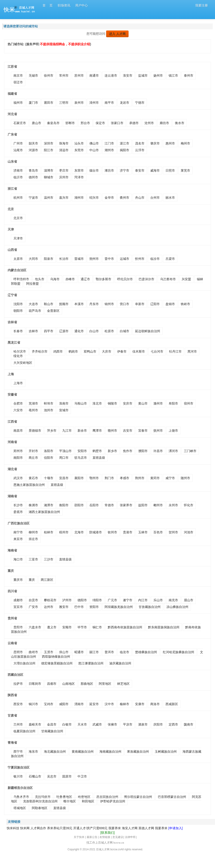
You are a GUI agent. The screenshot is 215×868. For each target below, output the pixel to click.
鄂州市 (94, 478)
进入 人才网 (117, 34)
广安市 (33, 607)
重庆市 (18, 580)
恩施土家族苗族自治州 (29, 485)
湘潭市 (49, 505)
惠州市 (170, 143)
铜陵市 (112, 403)
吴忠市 (52, 776)
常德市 (109, 505)
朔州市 (94, 259)
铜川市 (33, 704)
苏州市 (79, 75)
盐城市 (143, 75)
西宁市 (18, 752)
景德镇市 (35, 431)
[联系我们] (107, 833)
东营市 (79, 170)
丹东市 (94, 304)
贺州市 (173, 532)
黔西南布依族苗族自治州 (125, 627)
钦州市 (112, 532)
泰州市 (189, 75)
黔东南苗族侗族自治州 (164, 627)
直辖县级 (99, 458)
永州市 (173, 505)
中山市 (94, 150)
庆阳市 (158, 724)
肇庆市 (155, 143)
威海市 (155, 170)
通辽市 (85, 279)
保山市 (64, 652)
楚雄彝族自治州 (146, 652)
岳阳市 (94, 505)
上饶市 (173, 431)
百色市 (158, 532)
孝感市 (125, 478)
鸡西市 (58, 351)
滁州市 (158, 403)
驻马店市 (81, 458)
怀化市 (189, 505)
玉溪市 (49, 652)
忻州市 (140, 259)
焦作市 (128, 451)
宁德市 (140, 103)
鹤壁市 (97, 451)
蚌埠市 (49, 403)
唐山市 (37, 123)
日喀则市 (35, 684)
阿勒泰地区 (40, 808)
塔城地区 (20, 808)
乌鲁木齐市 (21, 797)
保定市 (100, 123)
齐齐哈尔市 (40, 351)
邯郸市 (70, 123)
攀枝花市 (50, 600)
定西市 (173, 724)
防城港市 (96, 532)
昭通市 (79, 652)
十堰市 (49, 478)
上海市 (18, 383)
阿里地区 (105, 684)
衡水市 (180, 123)
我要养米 (115, 828)
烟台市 (94, 170)
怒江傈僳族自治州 (91, 663)
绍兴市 (94, 198)
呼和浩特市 (21, 279)
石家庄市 (20, 123)
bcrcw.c (115, 849)
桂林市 (49, 532)
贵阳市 (18, 627)
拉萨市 (18, 684)
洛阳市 (49, 451)
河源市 (33, 150)
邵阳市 (79, 505)
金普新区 (53, 311)
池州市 (49, 410)
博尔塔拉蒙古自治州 (138, 797)
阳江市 (49, 150)
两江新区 (47, 580)
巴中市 (79, 607)
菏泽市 (79, 177)
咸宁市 (170, 478)
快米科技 (13, 828)
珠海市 (64, 143)
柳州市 (33, 532)
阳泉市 (49, 259)
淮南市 (64, 403)
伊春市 (122, 351)
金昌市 (52, 724)
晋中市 (109, 259)
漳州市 (94, 103)
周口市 (64, 458)
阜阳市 (173, 403)
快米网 (25, 828)
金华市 (109, 198)
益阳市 (143, 505)
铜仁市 (97, 627)
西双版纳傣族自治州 (56, 657)
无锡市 (33, 75)
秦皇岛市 (53, 123)
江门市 (109, 143)
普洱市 (109, 652)
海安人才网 (130, 828)
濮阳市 (143, 451)
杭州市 (18, 198)
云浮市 (140, 150)
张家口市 (117, 123)
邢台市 (85, 123)
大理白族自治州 (24, 663)
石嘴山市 (35, 776)
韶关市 (33, 143)
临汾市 (155, 259)
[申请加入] (176, 828)
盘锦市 (170, 304)
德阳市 (82, 600)
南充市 (173, 600)
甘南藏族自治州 (52, 731)
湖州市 (79, 198)
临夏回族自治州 (24, 731)
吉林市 (33, 331)
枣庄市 (64, 170)
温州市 (49, 198)
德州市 (33, 177)
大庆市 (107, 351)
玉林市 (143, 532)
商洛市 (155, 704)
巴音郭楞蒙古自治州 (172, 797)
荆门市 (109, 478)
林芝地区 (123, 684)
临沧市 (125, 652)
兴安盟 (186, 279)
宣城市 (64, 410)
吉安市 (128, 431)
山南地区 (69, 684)
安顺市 (67, 627)
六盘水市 (35, 627)
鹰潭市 (97, 431)
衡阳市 (64, 505)
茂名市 (140, 143)
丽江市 (94, 652)
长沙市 (18, 505)
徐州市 (49, 75)
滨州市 (64, 177)
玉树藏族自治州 (166, 752)
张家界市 (126, 505)
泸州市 (67, 600)
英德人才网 (146, 828)
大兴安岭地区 (23, 363)
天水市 (82, 724)
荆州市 (140, 478)
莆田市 (49, 103)
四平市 (49, 331)
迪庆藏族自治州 (120, 663)
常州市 (64, 75)
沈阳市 (18, 304)
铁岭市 (185, 304)
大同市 (33, 259)
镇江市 (173, 75)
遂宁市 (128, 600)
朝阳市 (18, 311)
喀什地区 (70, 801)
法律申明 (130, 837)
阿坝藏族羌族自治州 (119, 607)
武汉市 (18, 478)
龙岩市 (125, 103)
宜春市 (143, 431)
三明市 (64, 103)
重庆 (32, 580)
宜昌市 (64, 478)
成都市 (18, 600)
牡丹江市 (175, 351)
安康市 (140, 704)
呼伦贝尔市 (125, 279)
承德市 (134, 123)
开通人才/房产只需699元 (90, 828)
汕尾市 (18, 150)
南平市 (109, 103)
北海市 (79, 532)
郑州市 (18, 451)
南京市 (18, 75)
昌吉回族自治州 (107, 797)
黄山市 (143, 403)
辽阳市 (155, 304)
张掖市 (112, 724)
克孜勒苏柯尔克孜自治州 (40, 801)
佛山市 (94, 143)
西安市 (18, 704)
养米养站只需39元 (60, 828)
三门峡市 (190, 451)
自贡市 (33, 600)
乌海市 (55, 279)
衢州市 (125, 198)
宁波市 (33, 198)
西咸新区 (172, 704)
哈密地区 (84, 797)
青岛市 (33, 170)
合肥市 (18, 403)
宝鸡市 (49, 704)
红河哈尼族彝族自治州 (178, 652)
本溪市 (79, 304)
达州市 (49, 607)
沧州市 (149, 123)
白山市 (94, 331)
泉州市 (79, 103)
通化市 (79, 331)
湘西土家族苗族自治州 (44, 512)
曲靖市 (33, 652)
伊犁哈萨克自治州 (113, 801)
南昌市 (18, 431)
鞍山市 (49, 304)
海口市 (18, 559)
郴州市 (158, 505)
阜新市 (140, 304)
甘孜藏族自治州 (150, 607)
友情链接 (105, 837)
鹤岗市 (73, 351)
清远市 (64, 150)
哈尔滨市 (20, 351)
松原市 (109, 331)
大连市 (33, 304)
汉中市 (109, 704)
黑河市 (192, 351)
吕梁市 (170, 259)
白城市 (125, 331)
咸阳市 (64, 704)
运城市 (125, 259)
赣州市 (112, 431)
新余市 (82, 431)
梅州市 (185, 143)
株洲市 (33, 505)
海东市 (33, 752)
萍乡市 (52, 431)
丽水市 (170, 198)
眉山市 (189, 600)
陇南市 (189, 724)
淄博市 (49, 170)
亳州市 (33, 410)
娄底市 (18, 512)
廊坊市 (164, 123)
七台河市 (157, 351)
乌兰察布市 (168, 279)
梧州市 (64, 532)
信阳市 (49, 458)
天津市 (18, 238)
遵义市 (52, 627)
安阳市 (82, 451)
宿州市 (189, 403)
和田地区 (88, 801)
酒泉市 (143, 724)
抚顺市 (64, 304)
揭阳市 (125, 150)
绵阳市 (97, 600)
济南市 (18, 170)
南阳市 (18, 458)
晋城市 (79, 259)
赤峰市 (70, 279)
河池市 (189, 532)
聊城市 (49, 177)
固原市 (67, 776)
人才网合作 (38, 828)
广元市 (112, 600)
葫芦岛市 (35, 311)
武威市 (97, 724)
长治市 (64, 259)
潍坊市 (109, 170)
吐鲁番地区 (64, 797)
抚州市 (158, 431)
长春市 (18, 331)
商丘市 (33, 458)
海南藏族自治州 (110, 752)
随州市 (185, 478)
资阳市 (94, 607)
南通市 (94, 75)
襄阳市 (79, 478)
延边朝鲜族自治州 (148, 331)
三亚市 (33, 559)
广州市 (18, 143)
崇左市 (33, 539)
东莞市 (79, 150)
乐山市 (158, 600)
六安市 (18, 410)
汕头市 (79, 143)
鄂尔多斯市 (103, 279)
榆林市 (125, 704)
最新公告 (92, 837)
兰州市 (18, 724)
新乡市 (112, 451)
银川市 (18, 776)
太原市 (18, 259)
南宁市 (18, 532)
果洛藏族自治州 (138, 752)
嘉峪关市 (35, 724)
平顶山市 (65, 451)
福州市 (18, 103)
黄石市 (33, 478)
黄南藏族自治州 (83, 752)
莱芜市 (185, 170)
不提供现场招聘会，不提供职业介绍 (65, 44)
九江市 (67, 431)
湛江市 (125, 143)
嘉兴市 (64, 198)
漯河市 (173, 451)
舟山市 (140, 198)
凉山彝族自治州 (177, 607)
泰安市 (140, 170)
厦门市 (33, 103)
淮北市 (97, 403)
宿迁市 (18, 82)
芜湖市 (33, 403)
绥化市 (18, 356)
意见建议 (118, 837)
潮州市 (109, 150)
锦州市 (109, 304)
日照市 (170, 170)
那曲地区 (87, 684)
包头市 (40, 279)
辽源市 (64, 331)
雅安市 (64, 607)
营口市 (125, 304)
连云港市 (111, 75)
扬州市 (158, 75)
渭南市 (79, 704)
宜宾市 (18, 607)
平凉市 (128, 724)
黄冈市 (155, 478)
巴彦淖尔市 (146, 279)
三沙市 (49, 559)
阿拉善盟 (32, 284)
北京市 (18, 218)
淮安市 (128, 75)
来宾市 (18, 539)
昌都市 (52, 684)
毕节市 (82, 627)
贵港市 (128, 532)
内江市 (143, 600)
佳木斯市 (139, 351)
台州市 (155, 198)
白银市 (67, 724)
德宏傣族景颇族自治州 (57, 663)
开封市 (33, 451)
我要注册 (202, 5)
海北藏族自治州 (55, 752)
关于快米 (79, 837)
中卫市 (82, 776)
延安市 (94, 704)
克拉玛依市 (43, 797)
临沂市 (18, 177)
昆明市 (18, 652)
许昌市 (158, 451)
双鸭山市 (90, 351)
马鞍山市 (81, 403)
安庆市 (128, 403)
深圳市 (49, 143)
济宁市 (125, 170)
